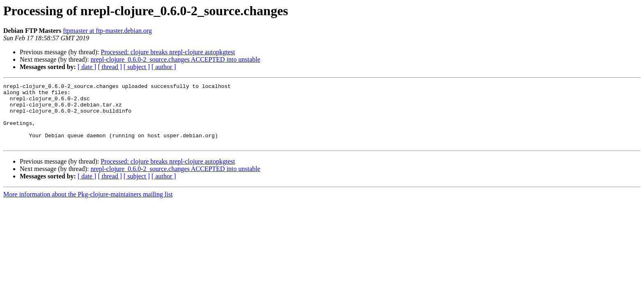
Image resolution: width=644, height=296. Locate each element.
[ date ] (87, 67)
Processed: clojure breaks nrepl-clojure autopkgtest (168, 52)
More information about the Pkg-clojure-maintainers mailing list (88, 207)
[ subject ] (137, 67)
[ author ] (164, 67)
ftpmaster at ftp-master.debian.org (107, 31)
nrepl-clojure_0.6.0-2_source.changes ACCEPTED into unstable (175, 59)
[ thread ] (110, 67)
